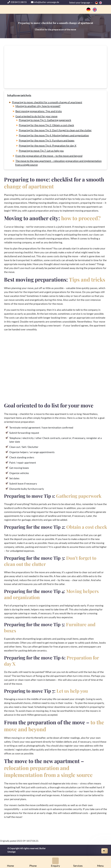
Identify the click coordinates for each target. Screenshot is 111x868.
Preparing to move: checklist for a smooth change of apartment (47, 102)
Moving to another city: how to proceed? (38, 106)
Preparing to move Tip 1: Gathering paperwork (45, 120)
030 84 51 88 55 (17, 2)
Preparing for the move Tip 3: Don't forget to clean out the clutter (55, 130)
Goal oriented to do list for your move (36, 116)
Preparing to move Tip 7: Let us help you (41, 151)
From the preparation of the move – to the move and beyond (49, 156)
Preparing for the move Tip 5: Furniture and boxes (47, 140)
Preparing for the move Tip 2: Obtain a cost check (46, 125)
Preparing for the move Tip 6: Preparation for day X (48, 145)
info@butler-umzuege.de (45, 2)
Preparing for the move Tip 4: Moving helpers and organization (54, 135)
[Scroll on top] (105, 851)
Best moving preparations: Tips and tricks (39, 111)
